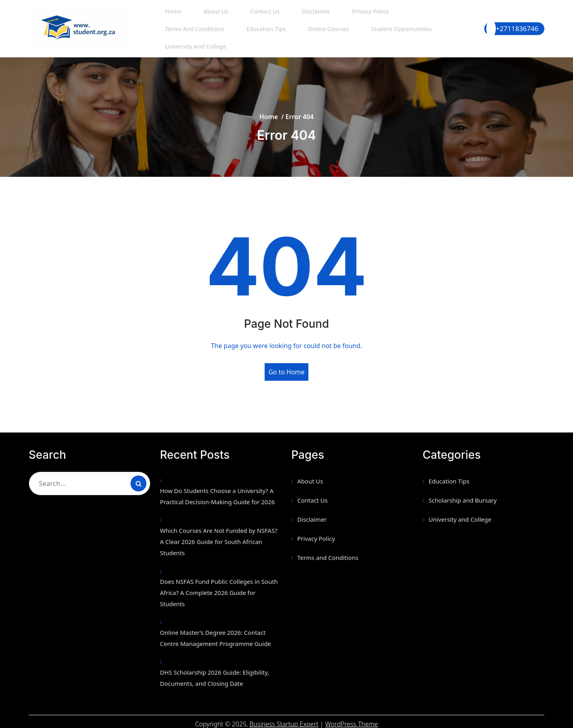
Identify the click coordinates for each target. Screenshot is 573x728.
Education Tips (183, 35)
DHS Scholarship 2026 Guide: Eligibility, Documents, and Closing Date (214, 673)
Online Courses (241, 35)
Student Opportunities (311, 35)
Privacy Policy (349, 18)
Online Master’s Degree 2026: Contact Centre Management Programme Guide (215, 633)
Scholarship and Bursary (463, 495)
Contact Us (253, 18)
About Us (208, 18)
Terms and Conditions (416, 18)
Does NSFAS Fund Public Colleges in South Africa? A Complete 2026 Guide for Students (219, 588)
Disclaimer (299, 18)
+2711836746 (517, 26)
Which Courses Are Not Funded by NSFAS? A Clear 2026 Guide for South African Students (219, 537)
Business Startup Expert (284, 719)
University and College (391, 35)
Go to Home (287, 367)
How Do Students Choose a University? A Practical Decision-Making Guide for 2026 (217, 491)
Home (171, 18)
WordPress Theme (351, 719)
